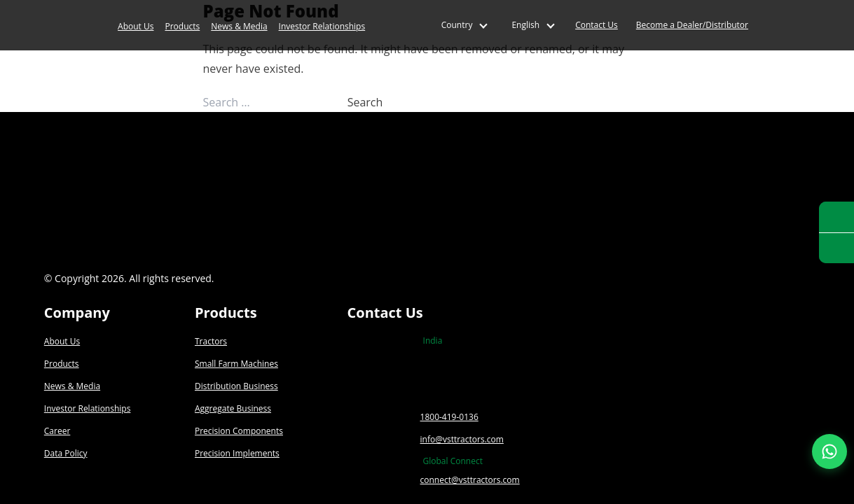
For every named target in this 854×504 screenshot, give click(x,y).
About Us (136, 26)
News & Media (239, 26)
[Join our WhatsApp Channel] (829, 451)
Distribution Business (236, 386)
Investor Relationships (322, 26)
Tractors (211, 341)
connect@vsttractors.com (470, 480)
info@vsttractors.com (462, 439)
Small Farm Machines (236, 364)
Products (182, 26)
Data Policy (66, 453)
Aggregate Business (233, 408)
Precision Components (239, 431)
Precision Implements (237, 453)
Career (57, 431)
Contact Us (597, 25)
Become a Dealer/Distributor (692, 25)
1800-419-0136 (449, 417)
